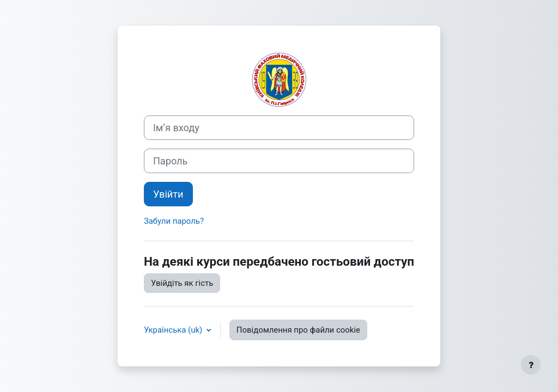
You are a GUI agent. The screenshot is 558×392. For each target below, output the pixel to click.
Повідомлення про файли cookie (298, 330)
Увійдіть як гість (182, 283)
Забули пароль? (174, 221)
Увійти (168, 194)
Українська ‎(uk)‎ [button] (174, 330)
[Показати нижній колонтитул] (531, 365)
